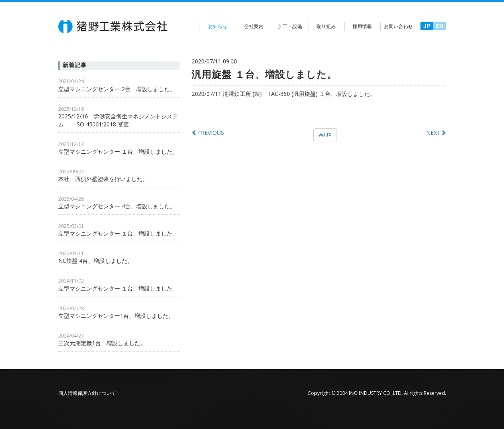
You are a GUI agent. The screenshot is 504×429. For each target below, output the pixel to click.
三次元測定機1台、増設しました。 (102, 343)
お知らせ (218, 26)
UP (325, 135)
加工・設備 (290, 26)
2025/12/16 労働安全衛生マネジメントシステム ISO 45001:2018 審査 (118, 120)
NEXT (436, 133)
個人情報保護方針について (87, 393)
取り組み (326, 26)
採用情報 (362, 26)
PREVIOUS (208, 133)
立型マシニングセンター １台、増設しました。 (118, 151)
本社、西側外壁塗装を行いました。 (106, 179)
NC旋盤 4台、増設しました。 (96, 261)
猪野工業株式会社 (113, 26)
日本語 (427, 27)
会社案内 (254, 26)
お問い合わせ (398, 26)
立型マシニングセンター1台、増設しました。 (116, 316)
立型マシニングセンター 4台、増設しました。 (117, 206)
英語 (440, 27)
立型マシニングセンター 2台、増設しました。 (117, 89)
